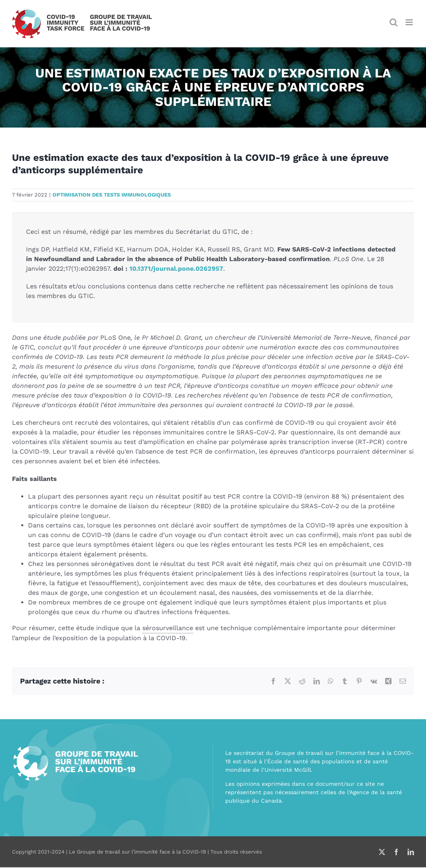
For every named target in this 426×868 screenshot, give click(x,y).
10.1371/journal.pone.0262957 (176, 269)
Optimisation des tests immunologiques (112, 195)
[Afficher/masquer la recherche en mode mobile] (394, 22)
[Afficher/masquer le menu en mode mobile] (410, 22)
